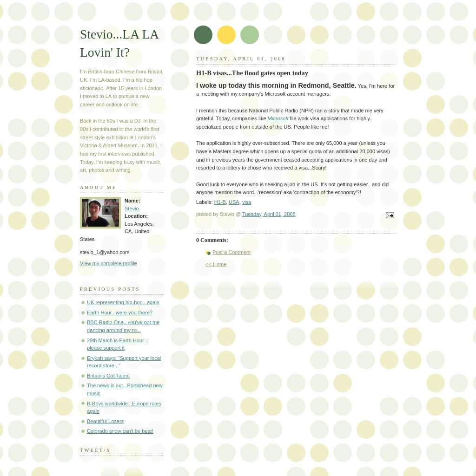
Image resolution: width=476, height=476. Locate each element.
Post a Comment (231, 252)
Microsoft (278, 118)
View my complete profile (109, 263)
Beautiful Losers (105, 421)
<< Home (216, 264)
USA (234, 202)
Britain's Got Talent (108, 376)
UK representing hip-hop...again (123, 302)
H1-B (220, 202)
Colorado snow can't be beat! (120, 431)
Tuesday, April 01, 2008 (269, 214)
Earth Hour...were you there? (120, 313)
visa (247, 202)
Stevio (132, 209)
